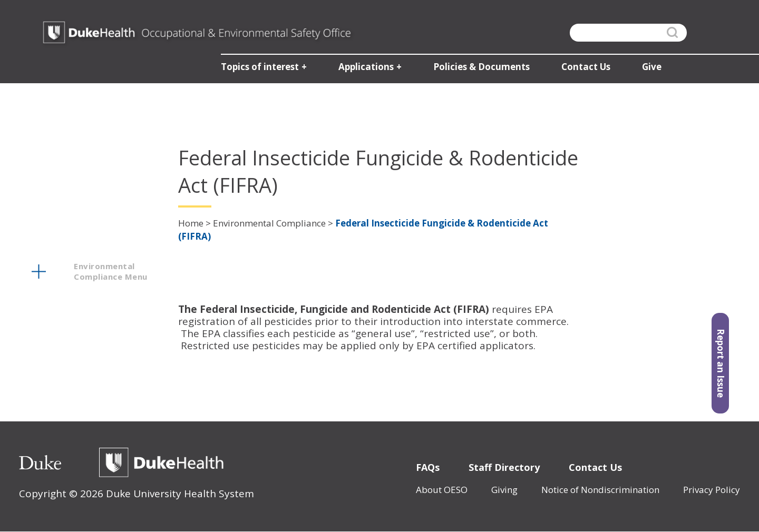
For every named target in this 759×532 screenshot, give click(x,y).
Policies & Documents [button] (480, 68)
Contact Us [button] (584, 68)
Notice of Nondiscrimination (600, 490)
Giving (504, 490)
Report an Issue (721, 366)
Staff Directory (504, 467)
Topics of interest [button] (258, 68)
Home (191, 223)
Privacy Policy (712, 490)
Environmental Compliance (269, 223)
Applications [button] (364, 68)
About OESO (442, 490)
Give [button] (650, 68)
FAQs (428, 467)
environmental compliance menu (111, 271)
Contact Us (595, 467)
